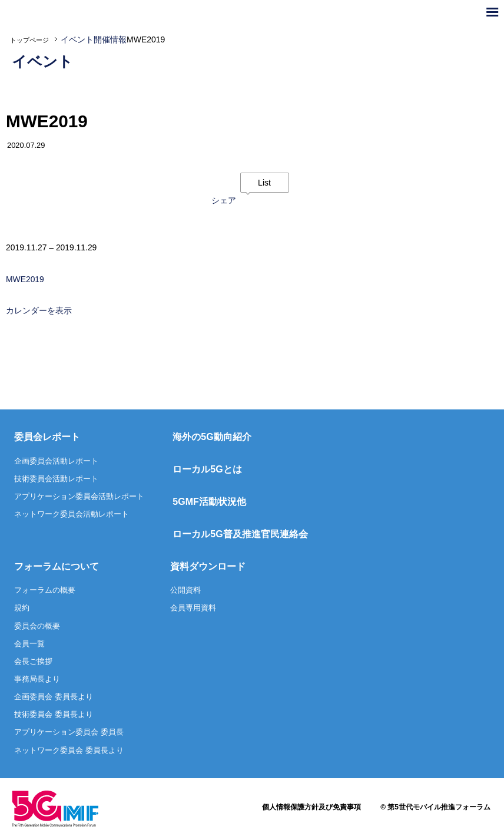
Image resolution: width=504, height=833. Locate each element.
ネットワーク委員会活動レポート (72, 515)
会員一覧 (29, 645)
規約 (22, 609)
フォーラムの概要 (45, 591)
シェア (224, 201)
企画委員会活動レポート (56, 462)
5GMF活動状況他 (209, 503)
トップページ (29, 40)
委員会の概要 (37, 627)
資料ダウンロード (208, 568)
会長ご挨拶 (33, 662)
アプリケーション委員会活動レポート (79, 498)
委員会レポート (47, 438)
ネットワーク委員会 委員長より (69, 751)
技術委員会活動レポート (56, 480)
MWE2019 (25, 280)
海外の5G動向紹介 (212, 438)
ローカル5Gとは (207, 470)
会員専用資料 (193, 609)
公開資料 (185, 591)
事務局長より (37, 680)
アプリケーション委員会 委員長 (69, 734)
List (264, 183)
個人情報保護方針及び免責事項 (311, 808)
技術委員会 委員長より (54, 715)
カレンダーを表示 (39, 312)
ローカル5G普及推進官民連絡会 (240, 535)
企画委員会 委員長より (54, 698)
